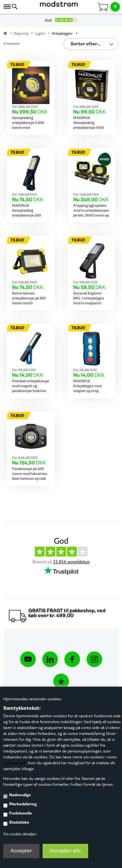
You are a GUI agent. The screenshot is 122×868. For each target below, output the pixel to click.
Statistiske (19, 823)
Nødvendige (20, 795)
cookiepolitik (15, 763)
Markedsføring (23, 804)
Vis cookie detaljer (20, 834)
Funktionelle (20, 814)
